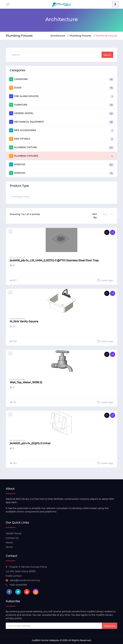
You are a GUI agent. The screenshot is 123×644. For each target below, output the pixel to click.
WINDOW (61, 165)
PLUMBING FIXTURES (61, 156)
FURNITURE (61, 105)
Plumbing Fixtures (80, 36)
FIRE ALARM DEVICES (61, 96)
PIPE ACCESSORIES (61, 130)
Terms (9, 547)
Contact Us (12, 538)
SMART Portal (14, 534)
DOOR (61, 88)
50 (12, 265)
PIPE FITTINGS (61, 139)
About (9, 543)
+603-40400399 (16, 585)
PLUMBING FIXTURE (61, 147)
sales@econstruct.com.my (23, 580)
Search (107, 55)
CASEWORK (61, 79)
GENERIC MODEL (61, 113)
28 (12, 326)
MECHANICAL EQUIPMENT (61, 122)
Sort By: (95, 216)
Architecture (58, 36)
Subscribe (110, 626)
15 (12, 387)
